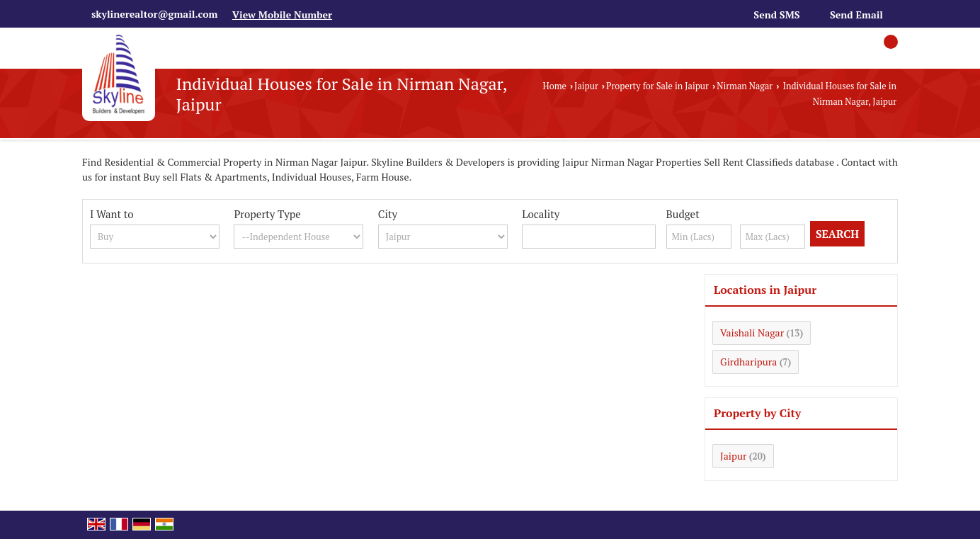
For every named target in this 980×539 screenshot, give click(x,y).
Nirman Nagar (745, 86)
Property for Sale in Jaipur (657, 86)
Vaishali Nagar (752, 333)
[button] (282, 15)
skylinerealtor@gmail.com (154, 14)
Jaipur (586, 86)
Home (555, 86)
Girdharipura (748, 362)
